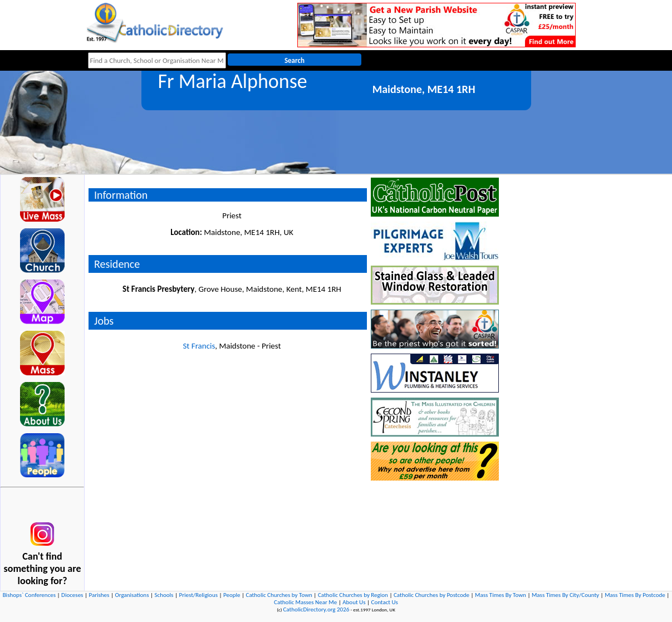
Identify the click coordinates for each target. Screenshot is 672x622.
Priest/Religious (198, 595)
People (232, 595)
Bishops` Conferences (29, 595)
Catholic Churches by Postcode (431, 595)
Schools (164, 595)
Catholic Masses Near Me (305, 602)
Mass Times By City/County (565, 595)
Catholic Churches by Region (353, 595)
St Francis (199, 346)
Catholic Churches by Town (279, 595)
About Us (354, 602)
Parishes (99, 595)
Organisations (132, 595)
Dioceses (72, 595)
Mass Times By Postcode (635, 595)
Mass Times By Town (501, 595)
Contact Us (385, 602)
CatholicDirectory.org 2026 (316, 609)
